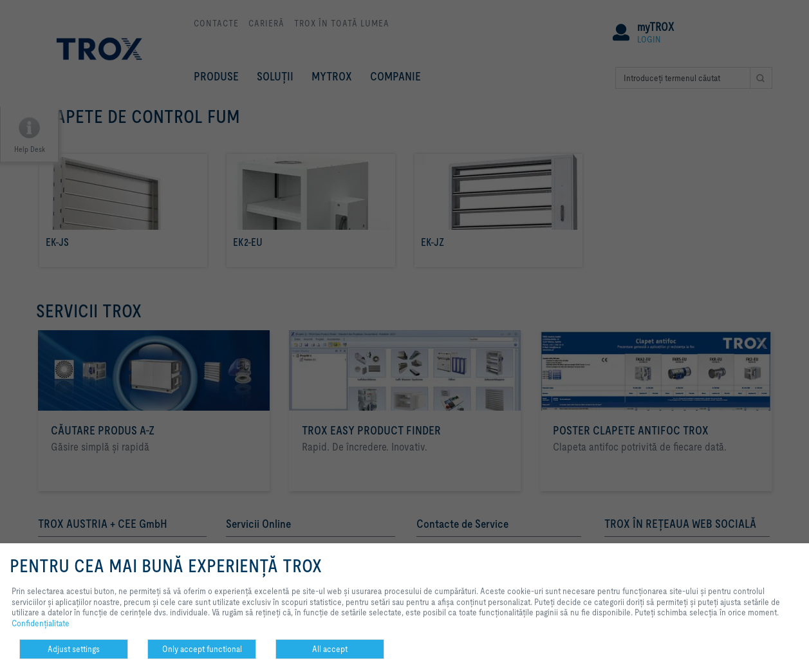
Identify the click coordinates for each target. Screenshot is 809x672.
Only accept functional (202, 649)
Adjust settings (74, 649)
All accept (330, 649)
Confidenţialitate (41, 623)
